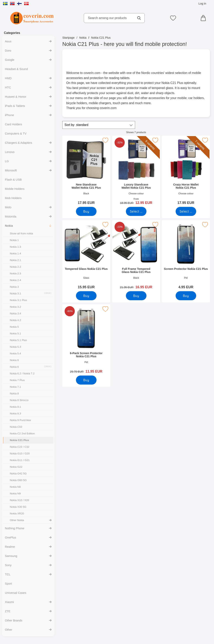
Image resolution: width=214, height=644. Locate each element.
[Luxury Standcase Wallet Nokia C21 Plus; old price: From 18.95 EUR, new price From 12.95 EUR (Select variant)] (136, 171)
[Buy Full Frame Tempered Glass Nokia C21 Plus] (136, 296)
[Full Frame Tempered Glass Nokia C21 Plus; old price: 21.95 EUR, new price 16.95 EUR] (136, 256)
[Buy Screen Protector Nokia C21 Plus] (186, 296)
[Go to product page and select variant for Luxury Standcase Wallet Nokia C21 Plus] (136, 211)
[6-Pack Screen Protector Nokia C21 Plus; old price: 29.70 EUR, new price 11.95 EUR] (86, 340)
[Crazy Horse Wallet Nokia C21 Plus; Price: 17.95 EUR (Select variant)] (186, 171)
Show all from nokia (21, 233)
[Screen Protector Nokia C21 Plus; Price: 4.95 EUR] (186, 256)
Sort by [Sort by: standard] (76, 125)
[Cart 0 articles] (204, 18)
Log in (202, 4)
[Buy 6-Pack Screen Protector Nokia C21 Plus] (86, 380)
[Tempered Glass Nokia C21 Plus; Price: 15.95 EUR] (86, 256)
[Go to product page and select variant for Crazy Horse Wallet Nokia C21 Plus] (186, 211)
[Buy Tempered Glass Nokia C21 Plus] (86, 296)
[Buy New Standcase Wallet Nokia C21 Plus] (86, 211)
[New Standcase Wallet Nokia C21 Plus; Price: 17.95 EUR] (86, 171)
